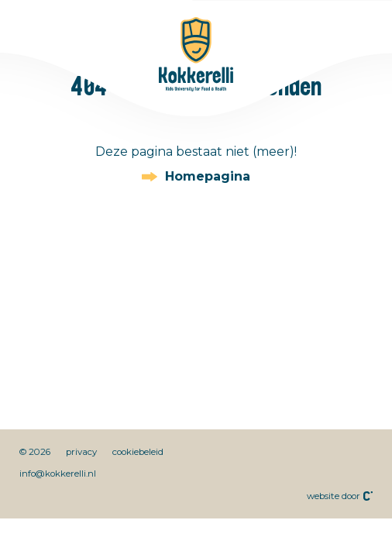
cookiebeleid (138, 452)
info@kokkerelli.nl (58, 474)
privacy (81, 452)
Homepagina (208, 177)
